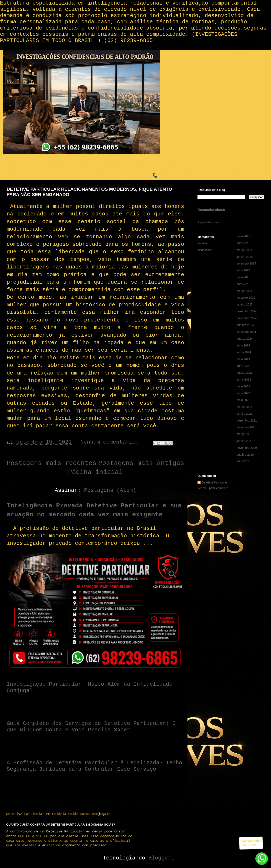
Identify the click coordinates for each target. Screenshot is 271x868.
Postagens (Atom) (110, 490)
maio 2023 (243, 386)
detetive (203, 243)
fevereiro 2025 (246, 298)
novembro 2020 (247, 448)
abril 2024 (243, 366)
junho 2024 (244, 352)
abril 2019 (243, 461)
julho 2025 (243, 270)
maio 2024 (243, 359)
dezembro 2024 (247, 311)
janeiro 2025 (245, 304)
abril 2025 (243, 284)
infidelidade (205, 250)
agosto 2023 (245, 373)
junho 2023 (244, 380)
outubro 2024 (245, 325)
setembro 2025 (246, 263)
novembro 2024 (247, 318)
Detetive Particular (214, 482)
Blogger (160, 858)
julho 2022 (243, 393)
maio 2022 (243, 400)
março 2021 (244, 434)
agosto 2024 (245, 339)
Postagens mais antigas (141, 463)
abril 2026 (243, 243)
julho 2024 (243, 345)
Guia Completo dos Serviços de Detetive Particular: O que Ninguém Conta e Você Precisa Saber (91, 727)
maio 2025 (243, 277)
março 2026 (244, 250)
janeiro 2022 (245, 414)
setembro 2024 (246, 332)
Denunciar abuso (211, 210)
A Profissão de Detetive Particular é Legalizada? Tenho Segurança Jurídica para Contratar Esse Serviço (94, 766)
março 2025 (244, 291)
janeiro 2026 (245, 257)
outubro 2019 (245, 455)
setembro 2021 (246, 427)
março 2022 (244, 407)
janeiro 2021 (245, 441)
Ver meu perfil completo (213, 488)
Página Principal (208, 222)
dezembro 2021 (247, 420)
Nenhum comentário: (111, 442)
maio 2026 (243, 236)
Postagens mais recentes (51, 463)
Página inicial (95, 472)
